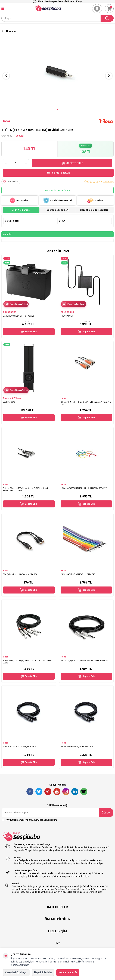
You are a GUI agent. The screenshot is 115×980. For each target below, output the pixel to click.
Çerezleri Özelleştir (16, 972)
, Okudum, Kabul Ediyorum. (30, 820)
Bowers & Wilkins (12, 398)
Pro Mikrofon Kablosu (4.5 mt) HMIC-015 (19, 747)
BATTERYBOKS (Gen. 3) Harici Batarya (18, 316)
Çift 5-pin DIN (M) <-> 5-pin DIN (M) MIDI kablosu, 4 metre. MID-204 (86, 403)
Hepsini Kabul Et (68, 972)
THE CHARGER (67, 316)
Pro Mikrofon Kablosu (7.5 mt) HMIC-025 (77, 747)
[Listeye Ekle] (11, 182)
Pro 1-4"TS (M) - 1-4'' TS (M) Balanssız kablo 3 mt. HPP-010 (84, 661)
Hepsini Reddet (43, 972)
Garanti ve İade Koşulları (94, 210)
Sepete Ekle (72, 163)
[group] (57, 73)
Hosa (6, 121)
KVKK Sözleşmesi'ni (17, 820)
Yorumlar (7, 234)
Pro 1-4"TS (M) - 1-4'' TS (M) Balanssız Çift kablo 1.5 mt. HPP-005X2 (27, 662)
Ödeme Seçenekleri (57, 210)
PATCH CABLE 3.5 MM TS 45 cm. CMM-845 (78, 574)
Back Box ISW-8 (9, 402)
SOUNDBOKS (10, 312)
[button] (58, 109)
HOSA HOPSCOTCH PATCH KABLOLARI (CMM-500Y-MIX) (84, 488)
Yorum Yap (108, 182)
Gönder (106, 813)
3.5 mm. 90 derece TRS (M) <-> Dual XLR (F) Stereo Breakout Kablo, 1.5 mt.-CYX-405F (27, 489)
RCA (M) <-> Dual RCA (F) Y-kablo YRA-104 (20, 574)
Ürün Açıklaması (21, 210)
